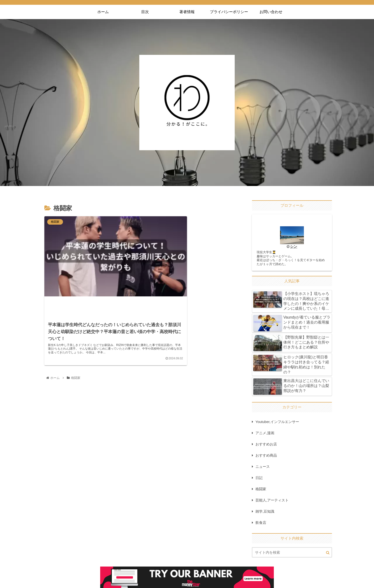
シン (294, 247)
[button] (328, 554)
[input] (292, 554)
